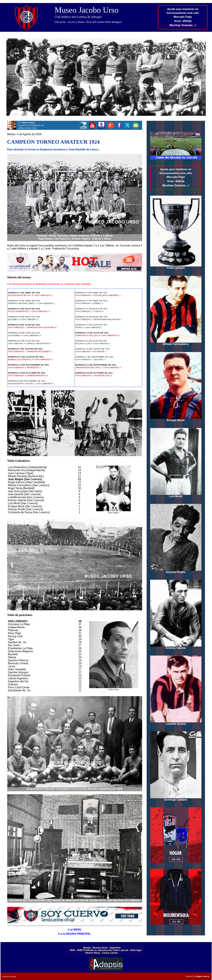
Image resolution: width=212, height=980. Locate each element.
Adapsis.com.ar (202, 976)
